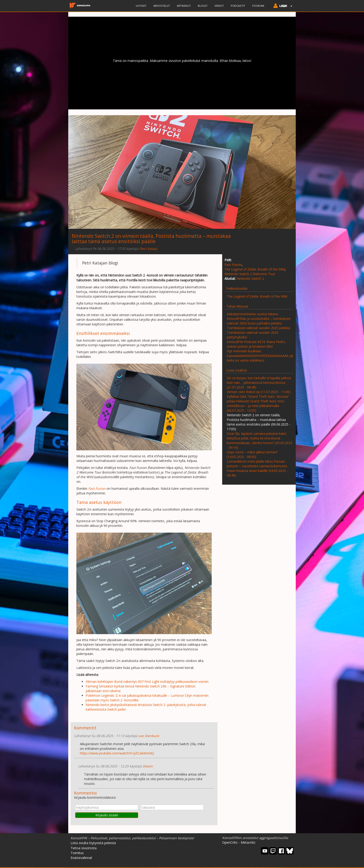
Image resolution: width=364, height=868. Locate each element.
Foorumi (258, 6)
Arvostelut (162, 6)
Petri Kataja (148, 249)
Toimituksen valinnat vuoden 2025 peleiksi (258, 328)
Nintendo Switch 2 (250, 278)
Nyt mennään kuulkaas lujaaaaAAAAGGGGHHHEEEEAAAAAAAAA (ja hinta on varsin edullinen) (260, 356)
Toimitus (77, 853)
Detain (148, 766)
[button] (282, 6)
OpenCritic (230, 842)
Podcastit (238, 6)
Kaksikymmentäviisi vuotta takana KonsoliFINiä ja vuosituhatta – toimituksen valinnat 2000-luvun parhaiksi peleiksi (259, 319)
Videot (219, 6)
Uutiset (141, 6)
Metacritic (248, 842)
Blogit (203, 6)
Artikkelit (184, 6)
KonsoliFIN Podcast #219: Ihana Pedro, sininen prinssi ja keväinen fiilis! (256, 344)
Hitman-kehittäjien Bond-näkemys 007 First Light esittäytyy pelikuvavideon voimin (147, 682)
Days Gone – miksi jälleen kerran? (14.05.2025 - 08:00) (252, 454)
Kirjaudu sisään (107, 815)
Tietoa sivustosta (84, 848)
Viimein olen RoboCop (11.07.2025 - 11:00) (259, 392)
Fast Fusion (233, 265)
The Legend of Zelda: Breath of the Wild (255, 269)
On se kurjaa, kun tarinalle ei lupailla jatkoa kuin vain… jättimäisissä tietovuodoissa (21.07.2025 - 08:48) (259, 383)
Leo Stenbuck (149, 736)
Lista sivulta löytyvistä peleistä (93, 843)
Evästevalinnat (81, 858)
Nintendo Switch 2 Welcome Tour (250, 274)
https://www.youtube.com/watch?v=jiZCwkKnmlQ (117, 753)
